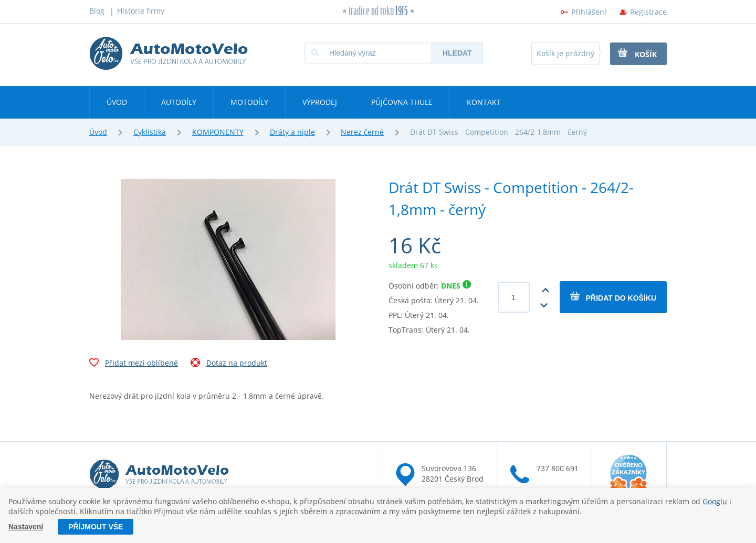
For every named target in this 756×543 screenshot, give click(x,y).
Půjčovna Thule (402, 102)
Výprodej (320, 102)
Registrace (648, 12)
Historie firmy (141, 11)
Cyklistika (150, 132)
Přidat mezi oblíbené (134, 364)
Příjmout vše (96, 527)
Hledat (457, 53)
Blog (97, 11)
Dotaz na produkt (229, 364)
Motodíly (249, 102)
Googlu (715, 501)
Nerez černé (362, 132)
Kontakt (484, 102)
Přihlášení (589, 12)
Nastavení (26, 527)
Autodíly (179, 102)
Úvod (117, 102)
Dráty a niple (292, 132)
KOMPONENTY (218, 132)
